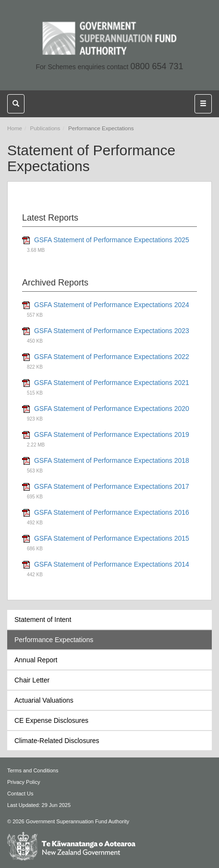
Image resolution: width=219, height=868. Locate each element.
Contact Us (20, 794)
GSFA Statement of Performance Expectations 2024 (112, 305)
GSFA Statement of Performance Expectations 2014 (112, 564)
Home (15, 128)
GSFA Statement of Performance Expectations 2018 (112, 460)
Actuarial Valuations (44, 700)
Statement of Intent (43, 620)
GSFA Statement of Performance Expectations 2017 (112, 486)
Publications (45, 128)
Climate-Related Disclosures (57, 741)
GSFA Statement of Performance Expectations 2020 (112, 409)
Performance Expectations (54, 640)
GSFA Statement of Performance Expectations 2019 (112, 434)
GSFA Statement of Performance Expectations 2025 (112, 240)
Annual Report (36, 660)
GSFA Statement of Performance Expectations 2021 (112, 383)
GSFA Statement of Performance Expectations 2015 (112, 538)
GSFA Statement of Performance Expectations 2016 (112, 512)
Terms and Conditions (33, 770)
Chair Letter (32, 680)
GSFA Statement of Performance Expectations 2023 (112, 331)
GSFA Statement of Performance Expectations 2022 (112, 357)
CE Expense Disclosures (51, 720)
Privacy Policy (24, 782)
